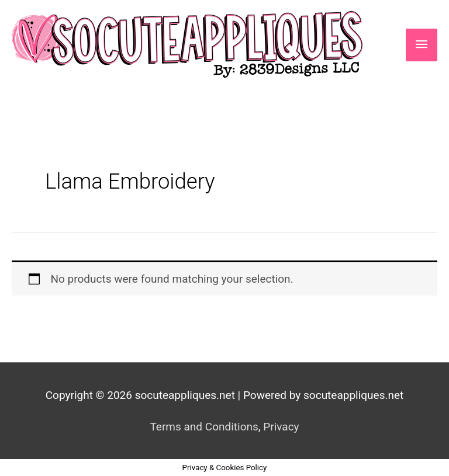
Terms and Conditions (204, 427)
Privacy (281, 427)
